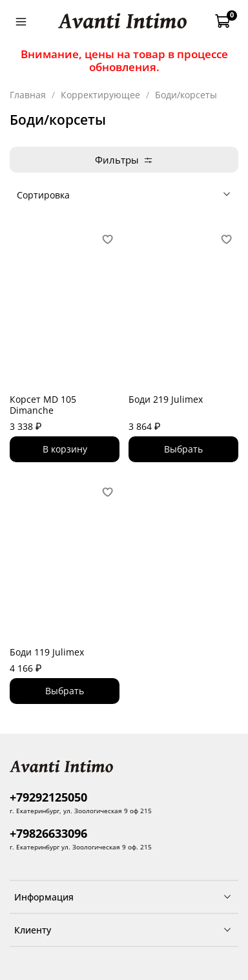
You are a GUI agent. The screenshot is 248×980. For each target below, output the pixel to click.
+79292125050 (48, 797)
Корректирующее (100, 95)
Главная (28, 95)
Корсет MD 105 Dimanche (43, 405)
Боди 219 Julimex (166, 399)
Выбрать (183, 449)
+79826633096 (48, 833)
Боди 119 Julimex (47, 652)
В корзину (65, 449)
